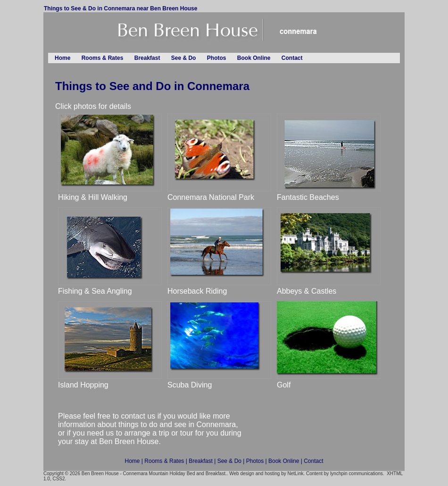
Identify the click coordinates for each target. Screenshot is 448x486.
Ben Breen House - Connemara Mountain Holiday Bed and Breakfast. (154, 474)
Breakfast (147, 58)
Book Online (254, 58)
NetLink (296, 474)
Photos (217, 58)
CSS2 (58, 479)
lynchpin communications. (357, 474)
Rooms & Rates (103, 58)
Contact (292, 58)
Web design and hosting (254, 474)
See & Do (184, 58)
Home (62, 58)
